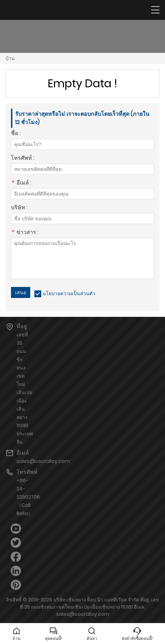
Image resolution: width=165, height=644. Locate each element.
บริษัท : (19, 208)
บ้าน (10, 58)
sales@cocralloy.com (43, 461)
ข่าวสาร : (25, 233)
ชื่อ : (16, 134)
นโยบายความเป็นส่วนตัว (69, 293)
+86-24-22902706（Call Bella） (28, 497)
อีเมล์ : (21, 183)
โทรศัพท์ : (23, 159)
